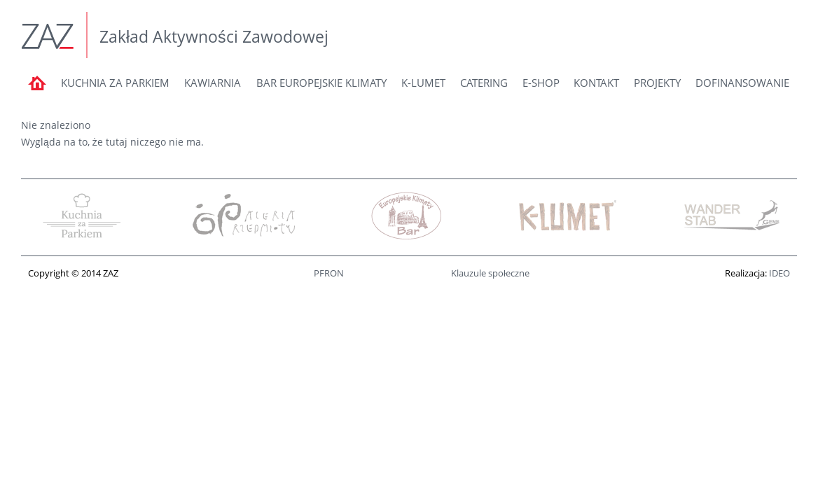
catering (484, 83)
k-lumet (423, 83)
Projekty (657, 83)
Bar (321, 83)
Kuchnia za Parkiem (115, 83)
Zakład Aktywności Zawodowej (214, 36)
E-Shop (541, 83)
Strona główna (37, 89)
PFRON (329, 273)
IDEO (779, 273)
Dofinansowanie (742, 83)
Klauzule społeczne (490, 273)
